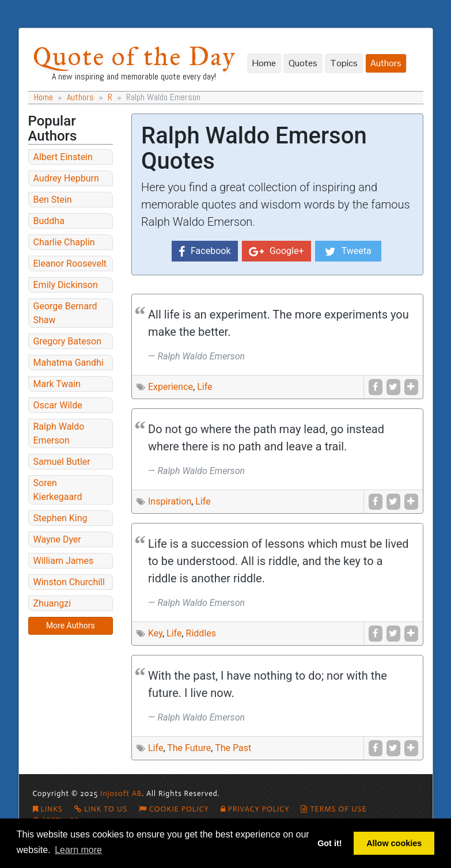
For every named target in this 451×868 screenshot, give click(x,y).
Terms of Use (333, 809)
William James (64, 561)
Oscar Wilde (58, 405)
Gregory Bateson (67, 341)
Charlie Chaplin (64, 242)
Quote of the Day (134, 56)
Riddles (201, 633)
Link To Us (101, 809)
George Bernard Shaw (65, 313)
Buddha (49, 221)
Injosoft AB (121, 793)
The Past (233, 748)
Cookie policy (174, 809)
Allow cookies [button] (394, 843)
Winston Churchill (69, 582)
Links (48, 809)
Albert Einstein (63, 157)
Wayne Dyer (57, 539)
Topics (344, 63)
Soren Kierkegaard (58, 490)
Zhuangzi (52, 603)
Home (264, 63)
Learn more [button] (78, 850)
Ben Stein (53, 200)
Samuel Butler (62, 462)
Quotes (303, 63)
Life (204, 387)
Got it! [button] (329, 843)
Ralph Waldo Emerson (59, 433)
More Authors (71, 626)
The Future (189, 748)
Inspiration (170, 501)
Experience (170, 387)
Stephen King (60, 518)
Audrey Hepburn (66, 178)
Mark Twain (57, 384)
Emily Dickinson (66, 285)
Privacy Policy (255, 809)
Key (155, 633)
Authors (386, 63)
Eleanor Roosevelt (70, 264)
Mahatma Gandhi (69, 363)
